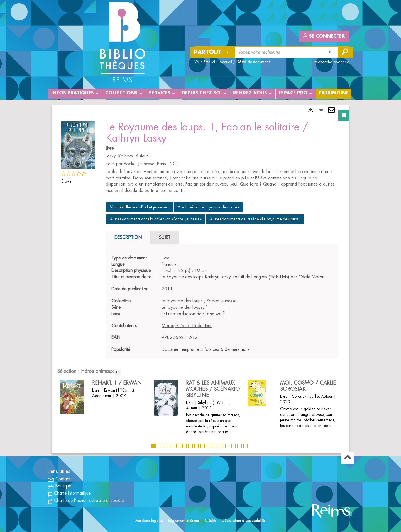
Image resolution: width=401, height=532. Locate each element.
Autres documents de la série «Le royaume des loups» (255, 219)
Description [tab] (128, 237)
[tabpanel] (200, 279)
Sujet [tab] (165, 237)
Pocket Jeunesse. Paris (145, 164)
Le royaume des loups (182, 301)
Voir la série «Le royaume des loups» (208, 207)
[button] (78, 144)
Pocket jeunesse (222, 301)
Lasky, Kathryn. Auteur (127, 156)
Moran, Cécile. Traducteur (187, 326)
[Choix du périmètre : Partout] (213, 52)
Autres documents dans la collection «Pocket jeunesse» (156, 219)
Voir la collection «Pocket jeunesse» (140, 207)
